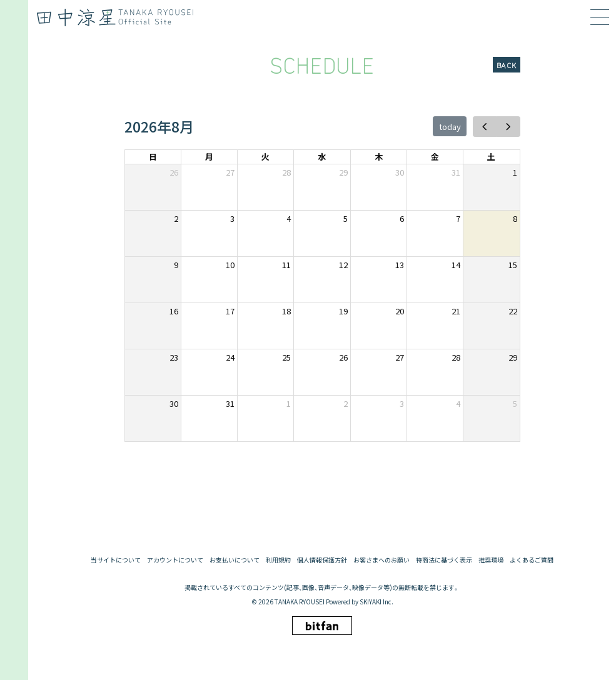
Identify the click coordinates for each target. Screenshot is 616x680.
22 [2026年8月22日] (513, 311)
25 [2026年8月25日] (286, 357)
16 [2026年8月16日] (174, 311)
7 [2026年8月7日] (458, 218)
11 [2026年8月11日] (286, 265)
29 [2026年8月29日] (513, 357)
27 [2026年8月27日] (400, 357)
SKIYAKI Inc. (376, 602)
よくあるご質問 (532, 560)
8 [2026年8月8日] (515, 218)
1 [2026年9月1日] (289, 403)
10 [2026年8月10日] (230, 265)
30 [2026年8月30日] (174, 403)
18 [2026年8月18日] (286, 311)
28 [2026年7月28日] (286, 172)
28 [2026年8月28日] (456, 357)
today (450, 127)
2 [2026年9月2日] (346, 403)
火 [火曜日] (265, 157)
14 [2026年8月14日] (456, 265)
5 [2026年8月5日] (346, 218)
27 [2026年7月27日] (230, 172)
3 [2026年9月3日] (402, 403)
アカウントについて (175, 560)
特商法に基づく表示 (444, 560)
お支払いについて (235, 560)
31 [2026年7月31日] (456, 172)
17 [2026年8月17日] (230, 311)
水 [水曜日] (322, 157)
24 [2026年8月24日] (230, 357)
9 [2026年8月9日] (176, 265)
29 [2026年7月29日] (343, 172)
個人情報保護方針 (322, 560)
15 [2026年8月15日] (513, 265)
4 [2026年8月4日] (289, 218)
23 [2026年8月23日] (174, 357)
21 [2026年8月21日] (456, 311)
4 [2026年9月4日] (458, 403)
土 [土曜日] (491, 157)
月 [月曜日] (209, 157)
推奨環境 (491, 560)
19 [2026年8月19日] (343, 311)
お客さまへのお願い (381, 560)
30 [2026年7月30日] (400, 172)
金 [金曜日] (435, 157)
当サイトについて (116, 560)
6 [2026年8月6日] (402, 218)
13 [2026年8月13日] (400, 265)
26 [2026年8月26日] (343, 357)
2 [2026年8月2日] (176, 218)
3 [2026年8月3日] (232, 218)
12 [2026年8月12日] (343, 265)
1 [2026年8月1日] (515, 172)
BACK (507, 65)
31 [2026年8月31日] (230, 403)
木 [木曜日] (379, 157)
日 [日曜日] (153, 157)
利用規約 (278, 560)
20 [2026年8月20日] (400, 311)
